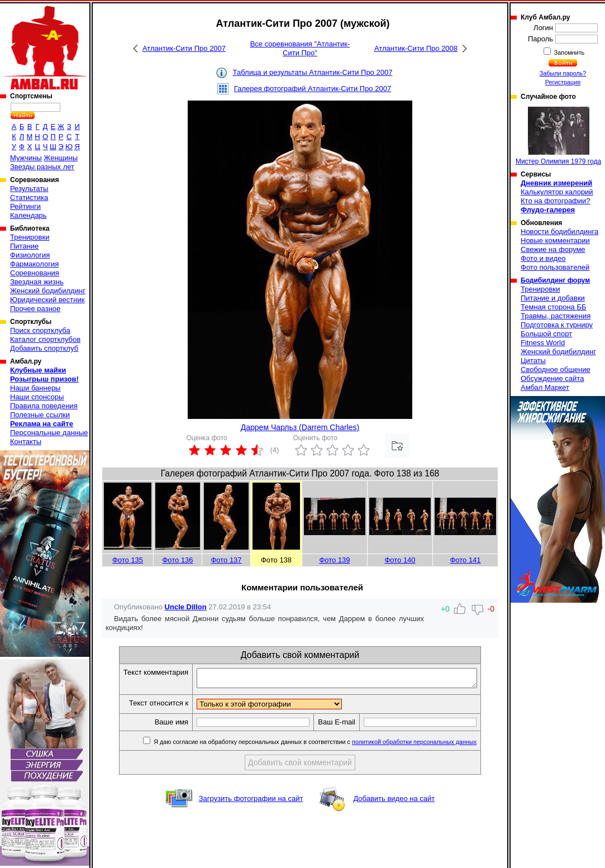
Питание (24, 246)
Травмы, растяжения (556, 316)
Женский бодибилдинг (48, 291)
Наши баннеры (35, 388)
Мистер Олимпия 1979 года (558, 136)
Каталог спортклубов (45, 339)
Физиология (30, 255)
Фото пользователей (555, 267)
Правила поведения (44, 406)
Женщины (61, 158)
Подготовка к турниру (557, 325)
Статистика (29, 197)
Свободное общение (556, 369)
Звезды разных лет (42, 167)
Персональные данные (49, 433)
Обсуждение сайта (552, 378)
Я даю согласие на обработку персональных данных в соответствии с (331, 745)
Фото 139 (334, 560)
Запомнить (569, 53)
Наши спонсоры (37, 397)
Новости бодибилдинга (559, 232)
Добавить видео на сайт (394, 802)
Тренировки (30, 237)
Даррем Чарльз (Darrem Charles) (300, 427)
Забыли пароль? (563, 73)
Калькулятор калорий (557, 192)
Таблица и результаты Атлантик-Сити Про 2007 (313, 72)
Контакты (26, 442)
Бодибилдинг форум (555, 280)
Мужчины (26, 158)
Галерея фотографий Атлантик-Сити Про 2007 (313, 89)
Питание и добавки (553, 298)
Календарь (28, 215)
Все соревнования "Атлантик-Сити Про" (300, 48)
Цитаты (533, 361)
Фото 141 (465, 560)
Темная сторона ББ (554, 307)
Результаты (29, 189)
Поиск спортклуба (40, 330)
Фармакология (34, 264)
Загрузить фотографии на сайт (251, 802)
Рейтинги (25, 206)
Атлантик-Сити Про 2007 (184, 48)
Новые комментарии (555, 240)
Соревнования (35, 273)
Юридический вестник (47, 300)
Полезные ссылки (40, 415)
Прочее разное (35, 309)
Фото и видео (543, 258)
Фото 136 (177, 560)
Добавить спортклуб (44, 348)
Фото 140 (400, 560)
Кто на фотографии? (556, 201)
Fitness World (543, 343)
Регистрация (563, 82)
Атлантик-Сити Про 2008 (416, 48)
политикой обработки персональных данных (431, 745)
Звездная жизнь (37, 282)
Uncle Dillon (186, 607)
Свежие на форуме (553, 249)
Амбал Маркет (545, 387)
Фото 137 (226, 560)
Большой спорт (546, 334)
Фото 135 (128, 560)
